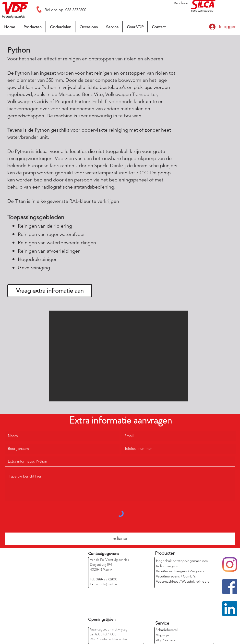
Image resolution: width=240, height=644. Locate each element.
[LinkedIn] (230, 609)
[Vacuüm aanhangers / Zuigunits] (180, 571)
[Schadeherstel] (167, 630)
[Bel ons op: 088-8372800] (65, 10)
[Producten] (165, 553)
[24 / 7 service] (166, 640)
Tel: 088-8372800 (104, 579)
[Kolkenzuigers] (167, 566)
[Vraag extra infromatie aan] (50, 291)
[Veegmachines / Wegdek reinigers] (183, 582)
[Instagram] (230, 564)
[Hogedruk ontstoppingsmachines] (182, 561)
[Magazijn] (172, 635)
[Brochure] (181, 3)
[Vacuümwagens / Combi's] (176, 576)
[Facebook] (230, 587)
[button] (119, 356)
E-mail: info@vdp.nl (104, 584)
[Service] (162, 623)
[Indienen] (120, 539)
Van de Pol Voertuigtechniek (109, 560)
